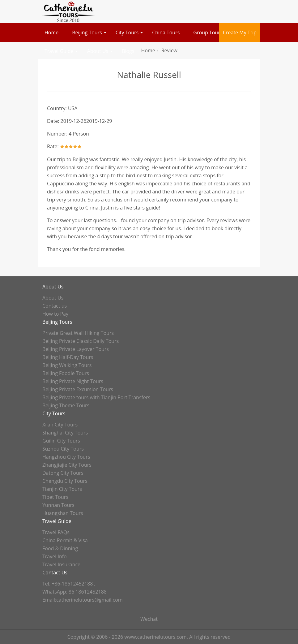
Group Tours (208, 32)
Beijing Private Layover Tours (76, 349)
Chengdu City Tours (65, 481)
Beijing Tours (87, 32)
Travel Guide (59, 51)
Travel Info (55, 556)
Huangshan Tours (63, 513)
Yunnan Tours (58, 505)
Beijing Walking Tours (67, 365)
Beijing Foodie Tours (66, 373)
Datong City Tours (63, 473)
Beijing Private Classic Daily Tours (81, 341)
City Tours (127, 32)
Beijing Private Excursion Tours (78, 389)
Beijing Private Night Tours (73, 381)
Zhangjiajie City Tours (67, 465)
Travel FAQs (56, 532)
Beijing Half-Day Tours (68, 357)
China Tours (166, 32)
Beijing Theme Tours (66, 405)
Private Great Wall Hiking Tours (78, 333)
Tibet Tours (55, 497)
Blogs (128, 51)
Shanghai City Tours (65, 433)
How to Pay (55, 314)
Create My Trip (240, 32)
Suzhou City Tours (63, 449)
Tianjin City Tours (62, 489)
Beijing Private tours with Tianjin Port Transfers (96, 397)
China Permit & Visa (65, 540)
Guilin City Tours (61, 441)
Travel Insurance (61, 564)
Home (51, 32)
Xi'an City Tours (60, 425)
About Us (98, 51)
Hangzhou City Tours (66, 457)
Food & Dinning (60, 548)
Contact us (55, 306)
